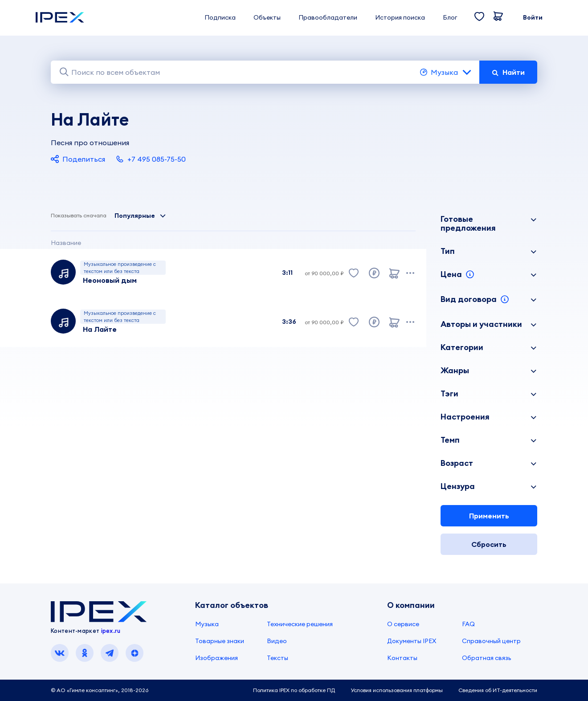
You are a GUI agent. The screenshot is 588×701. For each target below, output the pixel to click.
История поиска (400, 17)
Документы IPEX (412, 641)
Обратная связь (487, 658)
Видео (277, 641)
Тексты (278, 658)
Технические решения (300, 624)
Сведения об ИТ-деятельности (498, 690)
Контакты (402, 658)
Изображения (216, 658)
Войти (533, 17)
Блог (450, 17)
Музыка (446, 72)
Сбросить (489, 544)
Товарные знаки (220, 641)
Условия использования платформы (397, 690)
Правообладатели (328, 17)
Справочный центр (491, 641)
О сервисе (403, 624)
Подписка (220, 17)
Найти (508, 72)
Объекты (267, 17)
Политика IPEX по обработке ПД (294, 690)
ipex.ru (111, 631)
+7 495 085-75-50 (151, 159)
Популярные (140, 216)
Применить (489, 516)
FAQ (468, 624)
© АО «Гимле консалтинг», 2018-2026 (100, 690)
